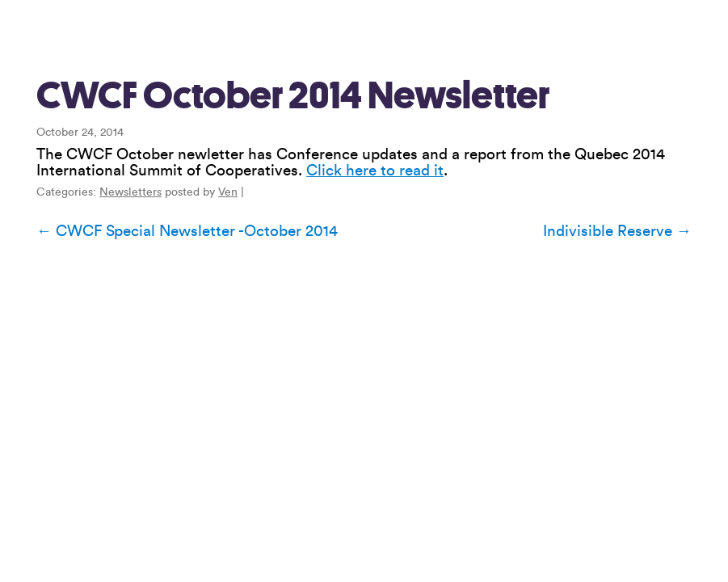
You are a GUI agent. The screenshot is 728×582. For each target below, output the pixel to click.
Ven (228, 192)
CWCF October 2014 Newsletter (293, 95)
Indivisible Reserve (617, 231)
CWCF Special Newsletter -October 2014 (187, 231)
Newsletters (130, 192)
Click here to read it (375, 171)
